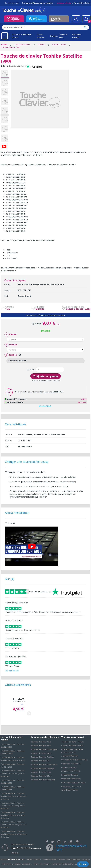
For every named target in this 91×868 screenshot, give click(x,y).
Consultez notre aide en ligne (71, 847)
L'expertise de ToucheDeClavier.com (64, 864)
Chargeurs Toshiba (69, 756)
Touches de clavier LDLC (41, 772)
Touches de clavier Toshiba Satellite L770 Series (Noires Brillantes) (13, 815)
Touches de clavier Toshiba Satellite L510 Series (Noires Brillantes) (13, 773)
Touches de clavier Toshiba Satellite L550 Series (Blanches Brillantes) (14, 825)
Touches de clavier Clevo (41, 776)
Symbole (11, 345)
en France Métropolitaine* (74, 3)
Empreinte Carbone (70, 775)
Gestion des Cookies (41, 864)
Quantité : (31, 370)
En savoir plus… (46, 406)
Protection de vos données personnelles (17, 864)
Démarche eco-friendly (71, 771)
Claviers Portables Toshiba (73, 746)
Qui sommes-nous (12, 3)
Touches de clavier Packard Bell (44, 764)
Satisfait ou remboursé (71, 764)
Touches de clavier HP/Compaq (44, 749)
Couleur (11, 334)
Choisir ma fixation (17, 361)
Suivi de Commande (70, 790)
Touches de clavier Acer (41, 746)
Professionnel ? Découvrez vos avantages (38, 3)
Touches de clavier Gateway (43, 768)
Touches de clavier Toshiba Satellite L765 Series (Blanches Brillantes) (14, 834)
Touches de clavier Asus (41, 742)
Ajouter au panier (46, 376)
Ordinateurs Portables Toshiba (74, 760)
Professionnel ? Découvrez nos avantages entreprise (46, 315)
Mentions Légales (73, 859)
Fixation (11, 355)
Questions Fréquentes (71, 779)
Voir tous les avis (12, 671)
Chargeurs (54, 36)
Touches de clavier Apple (41, 753)
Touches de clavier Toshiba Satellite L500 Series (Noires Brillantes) (13, 806)
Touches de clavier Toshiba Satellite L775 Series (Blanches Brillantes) (14, 796)
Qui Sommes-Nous (34, 859)
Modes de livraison (69, 767)
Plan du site (86, 859)
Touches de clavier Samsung (43, 780)
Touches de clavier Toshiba (42, 757)
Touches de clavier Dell (41, 761)
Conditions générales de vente (54, 859)
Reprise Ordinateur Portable (73, 782)
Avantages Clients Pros (71, 786)
